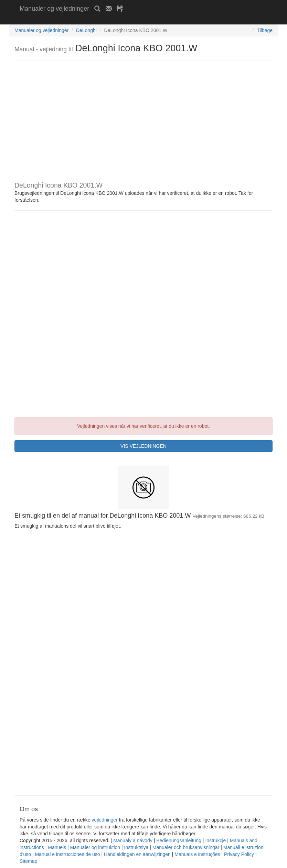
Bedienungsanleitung (179, 840)
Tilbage (265, 30)
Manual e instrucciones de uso (67, 854)
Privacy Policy (239, 854)
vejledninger (105, 820)
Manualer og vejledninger (54, 9)
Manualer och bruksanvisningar (186, 847)
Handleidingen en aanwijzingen (137, 854)
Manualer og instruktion (95, 847)
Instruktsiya (136, 847)
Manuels (57, 847)
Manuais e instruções (197, 854)
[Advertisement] (100, 20)
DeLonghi (86, 30)
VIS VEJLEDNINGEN (143, 446)
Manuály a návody (133, 840)
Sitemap (28, 861)
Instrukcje (215, 840)
